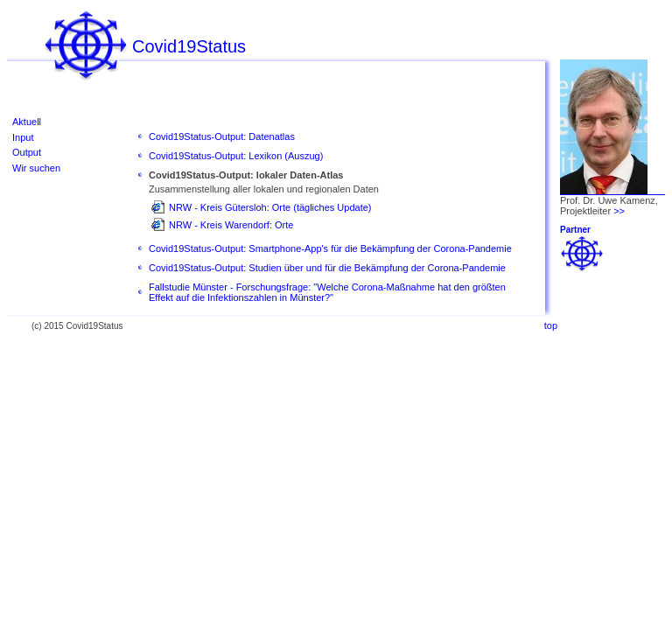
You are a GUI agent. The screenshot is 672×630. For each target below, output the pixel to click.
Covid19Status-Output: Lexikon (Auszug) (236, 156)
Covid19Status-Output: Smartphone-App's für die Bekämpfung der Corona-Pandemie (330, 248)
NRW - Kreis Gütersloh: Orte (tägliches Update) (270, 207)
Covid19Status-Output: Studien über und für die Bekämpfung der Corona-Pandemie (327, 268)
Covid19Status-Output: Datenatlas (222, 136)
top (551, 325)
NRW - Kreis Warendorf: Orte (231, 225)
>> (619, 211)
